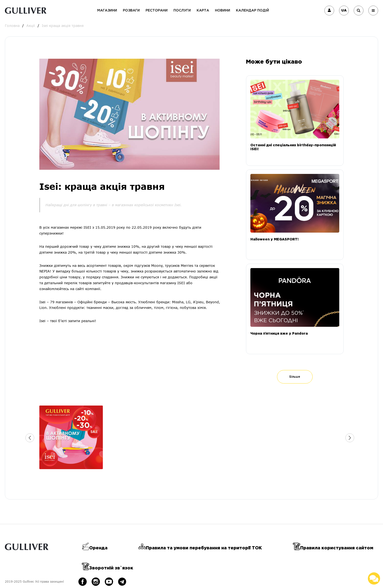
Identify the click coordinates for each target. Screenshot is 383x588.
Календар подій (252, 11)
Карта (203, 11)
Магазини (107, 11)
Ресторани (157, 11)
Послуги (182, 11)
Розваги (131, 11)
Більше (295, 377)
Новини (223, 11)
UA (344, 11)
